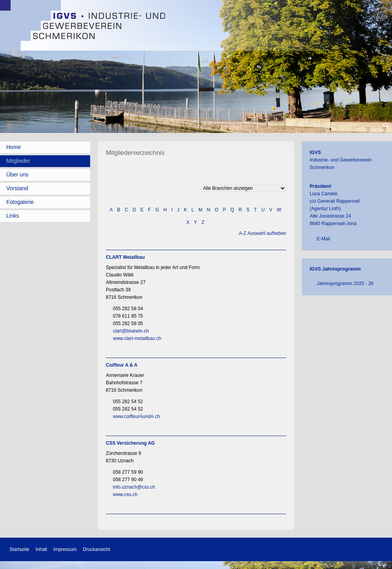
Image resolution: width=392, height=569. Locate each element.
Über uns (17, 175)
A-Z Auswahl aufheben (262, 233)
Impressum (65, 549)
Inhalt (41, 549)
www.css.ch (125, 494)
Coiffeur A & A (122, 365)
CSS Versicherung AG (130, 443)
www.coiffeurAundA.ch (136, 416)
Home (14, 147)
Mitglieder (18, 161)
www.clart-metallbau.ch (137, 338)
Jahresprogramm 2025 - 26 (345, 284)
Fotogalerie (20, 202)
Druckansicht (96, 549)
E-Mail (323, 239)
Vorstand (17, 188)
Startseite (19, 549)
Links (13, 216)
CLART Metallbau (125, 257)
